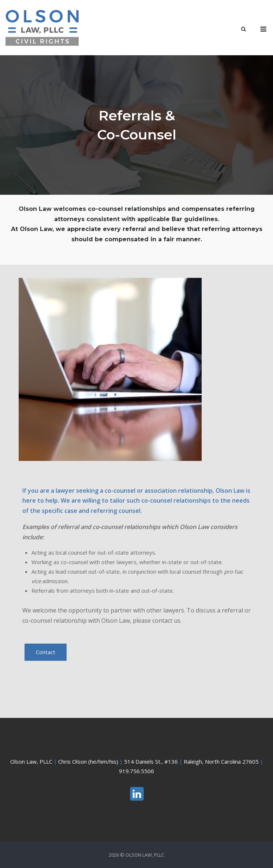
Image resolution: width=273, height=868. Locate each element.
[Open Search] (244, 30)
